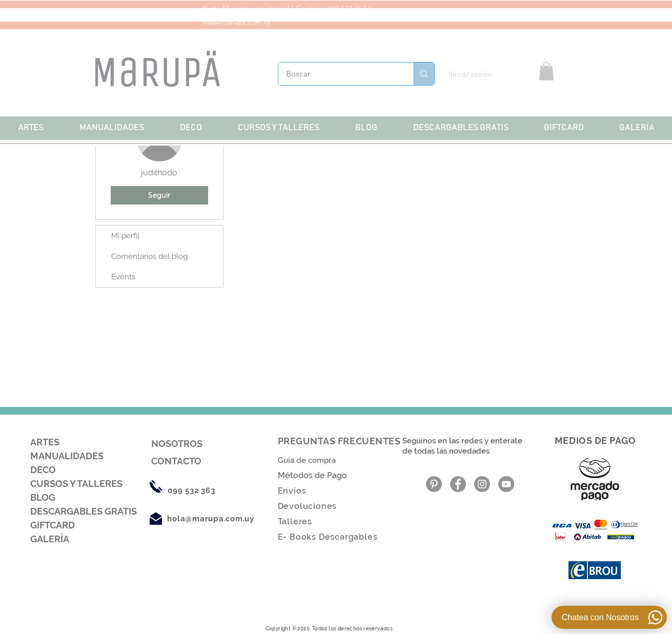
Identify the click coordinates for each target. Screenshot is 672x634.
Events (123, 277)
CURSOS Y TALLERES (76, 484)
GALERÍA (50, 539)
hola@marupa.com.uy (236, 22)
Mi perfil (125, 236)
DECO (43, 470)
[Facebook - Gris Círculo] (458, 484)
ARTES (45, 442)
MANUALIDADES (67, 456)
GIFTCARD (53, 525)
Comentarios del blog (149, 256)
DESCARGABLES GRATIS (84, 511)
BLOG (43, 497)
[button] (546, 71)
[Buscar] (339, 74)
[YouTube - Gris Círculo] (506, 484)
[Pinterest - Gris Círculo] (434, 484)
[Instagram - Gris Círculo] (482, 484)
